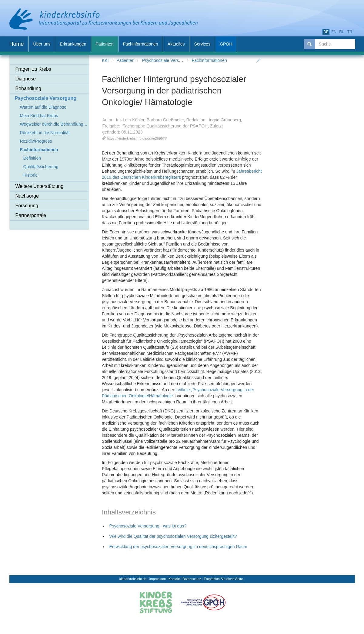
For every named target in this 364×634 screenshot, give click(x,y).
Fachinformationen (209, 60)
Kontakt (174, 579)
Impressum (158, 579)
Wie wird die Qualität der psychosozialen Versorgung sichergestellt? (173, 536)
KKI (105, 60)
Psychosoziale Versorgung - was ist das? (148, 526)
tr (350, 32)
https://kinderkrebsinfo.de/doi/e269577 (137, 138)
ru (342, 32)
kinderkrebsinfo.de (133, 579)
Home (17, 44)
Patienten (125, 60)
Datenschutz (192, 579)
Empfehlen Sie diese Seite (223, 579)
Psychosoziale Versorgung (167, 60)
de (326, 32)
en (334, 32)
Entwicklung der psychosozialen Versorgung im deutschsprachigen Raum (178, 547)
